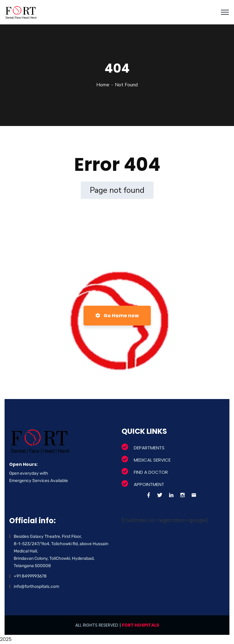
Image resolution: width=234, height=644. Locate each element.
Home (103, 85)
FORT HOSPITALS (140, 625)
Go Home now (117, 316)
